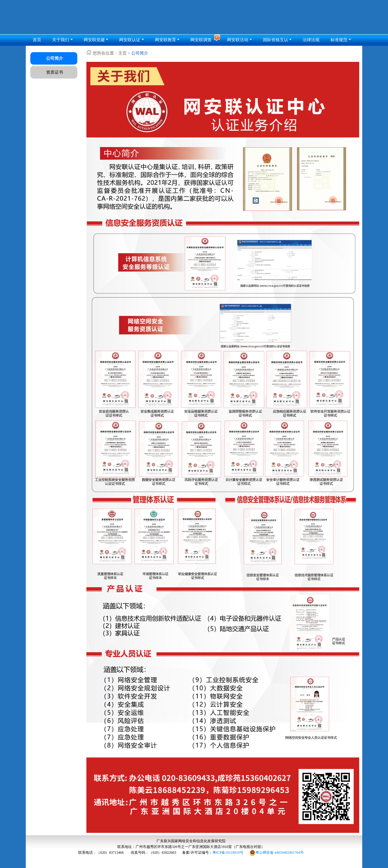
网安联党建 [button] (94, 40)
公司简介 (55, 58)
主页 (122, 53)
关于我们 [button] (61, 40)
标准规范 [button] (339, 40)
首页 (37, 40)
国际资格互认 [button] (276, 40)
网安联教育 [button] (166, 40)
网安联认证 (130, 40)
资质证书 (55, 72)
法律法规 (311, 40)
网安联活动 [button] (238, 40)
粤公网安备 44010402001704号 (277, 853)
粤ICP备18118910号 (228, 853)
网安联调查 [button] (202, 40)
